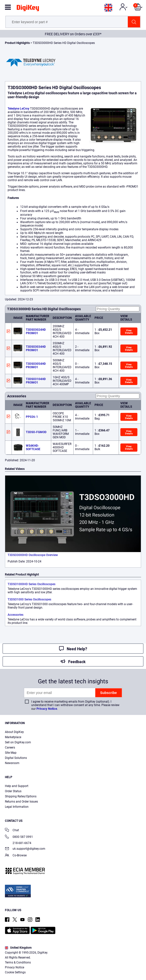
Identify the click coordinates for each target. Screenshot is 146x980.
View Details (129, 332)
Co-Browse (16, 856)
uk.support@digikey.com (25, 849)
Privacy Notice (47, 709)
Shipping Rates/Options (21, 796)
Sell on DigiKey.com (18, 742)
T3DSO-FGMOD (36, 432)
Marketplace (13, 737)
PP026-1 (32, 417)
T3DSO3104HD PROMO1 (36, 381)
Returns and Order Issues (21, 802)
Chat (12, 831)
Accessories (16, 615)
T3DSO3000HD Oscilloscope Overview (33, 555)
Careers (10, 748)
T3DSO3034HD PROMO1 (36, 348)
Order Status (13, 791)
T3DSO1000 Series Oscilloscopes (29, 599)
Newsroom (12, 763)
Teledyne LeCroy (18, 109)
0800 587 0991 (19, 837)
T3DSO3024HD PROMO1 (36, 331)
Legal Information (17, 807)
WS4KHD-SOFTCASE (33, 447)
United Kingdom (18, 948)
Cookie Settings (15, 972)
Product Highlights (17, 43)
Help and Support (17, 786)
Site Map (11, 753)
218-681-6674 (18, 843)
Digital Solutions (16, 758)
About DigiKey (14, 732)
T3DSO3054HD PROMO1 (36, 365)
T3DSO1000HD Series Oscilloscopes (32, 584)
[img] (28, 9)
